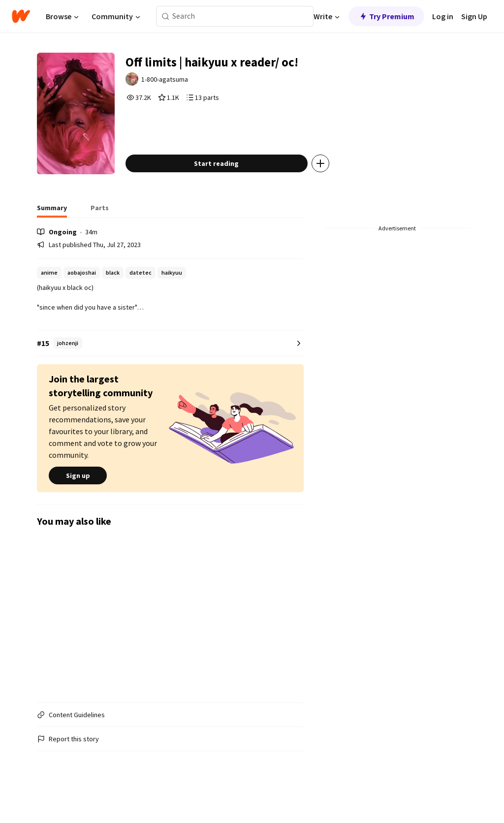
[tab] (52, 231)
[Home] (21, 16)
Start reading (231, 184)
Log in (443, 16)
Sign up (78, 496)
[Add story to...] (335, 184)
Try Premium (386, 16)
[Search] (166, 16)
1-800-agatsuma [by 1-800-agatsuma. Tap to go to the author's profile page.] (181, 82)
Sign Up (474, 16)
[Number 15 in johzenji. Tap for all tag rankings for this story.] (170, 364)
